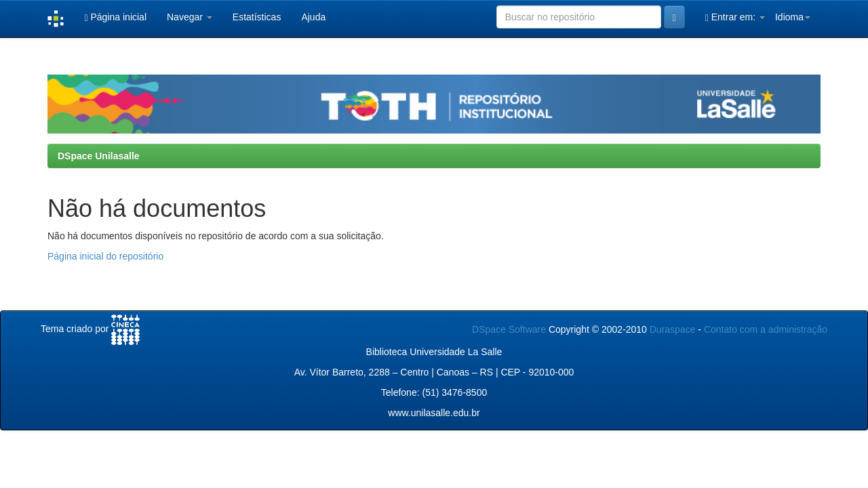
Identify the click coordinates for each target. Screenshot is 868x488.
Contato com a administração (766, 329)
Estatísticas (257, 17)
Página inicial (115, 17)
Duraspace (673, 329)
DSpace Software (509, 329)
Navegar (190, 17)
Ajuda (313, 17)
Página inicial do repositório (105, 256)
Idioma (793, 17)
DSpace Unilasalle (99, 156)
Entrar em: (735, 17)
